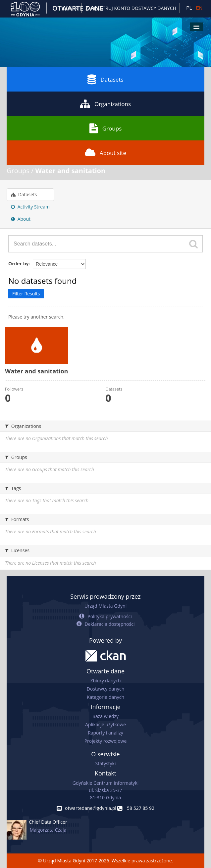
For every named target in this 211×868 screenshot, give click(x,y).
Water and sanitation (71, 171)
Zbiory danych (105, 680)
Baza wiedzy (105, 716)
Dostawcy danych (105, 689)
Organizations (105, 104)
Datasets (105, 79)
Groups (105, 128)
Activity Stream (30, 207)
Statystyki (105, 763)
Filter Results (26, 294)
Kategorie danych (105, 697)
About (21, 219)
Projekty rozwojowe (106, 741)
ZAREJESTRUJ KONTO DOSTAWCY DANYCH (131, 8)
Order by (18, 264)
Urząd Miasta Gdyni (105, 606)
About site (105, 153)
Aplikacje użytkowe (105, 724)
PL (189, 8)
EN (199, 8)
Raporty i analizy (105, 733)
